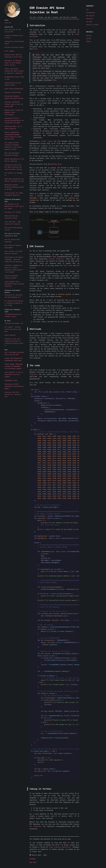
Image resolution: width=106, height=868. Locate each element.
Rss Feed (33, 862)
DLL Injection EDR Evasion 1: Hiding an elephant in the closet (14, 303)
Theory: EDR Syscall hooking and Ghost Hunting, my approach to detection (14, 71)
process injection (56, 259)
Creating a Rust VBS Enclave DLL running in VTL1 (13, 394)
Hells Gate (68, 265)
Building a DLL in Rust (13, 212)
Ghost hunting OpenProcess (14, 89)
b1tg (75, 346)
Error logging (9, 51)
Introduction (91, 13)
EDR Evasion (90, 16)
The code (89, 22)
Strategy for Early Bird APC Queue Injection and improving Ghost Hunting (13, 167)
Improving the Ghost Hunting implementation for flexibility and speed (14, 120)
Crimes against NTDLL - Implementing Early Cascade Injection (14, 284)
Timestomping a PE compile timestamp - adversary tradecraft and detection (14, 259)
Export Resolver (10, 335)
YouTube (89, 36)
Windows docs (56, 164)
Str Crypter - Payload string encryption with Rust (13, 329)
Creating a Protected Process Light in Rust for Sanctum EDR (14, 104)
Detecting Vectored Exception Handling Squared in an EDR (14, 187)
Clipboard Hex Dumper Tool (14, 323)
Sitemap (32, 858)
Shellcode (89, 19)
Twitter (89, 39)
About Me (8, 23)
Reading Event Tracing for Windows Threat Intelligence (14, 112)
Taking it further (92, 25)
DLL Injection (35, 826)
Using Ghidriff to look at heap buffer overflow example (14, 374)
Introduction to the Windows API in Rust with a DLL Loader (14, 206)
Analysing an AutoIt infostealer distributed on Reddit (14, 386)
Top (87, 10)
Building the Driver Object (14, 47)
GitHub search (47, 141)
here (35, 49)
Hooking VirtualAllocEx (13, 92)
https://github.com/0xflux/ (60, 847)
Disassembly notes (11, 380)
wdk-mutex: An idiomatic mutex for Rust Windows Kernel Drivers (13, 63)
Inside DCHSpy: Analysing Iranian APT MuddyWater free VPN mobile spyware (13, 366)
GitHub (64, 30)
